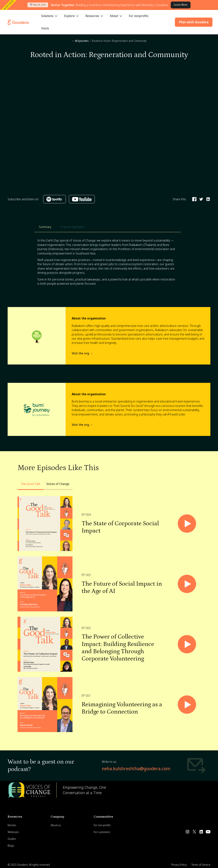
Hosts (45, 28)
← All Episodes (80, 41)
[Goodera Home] (18, 22)
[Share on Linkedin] (208, 199)
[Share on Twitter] (201, 199)
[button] (50, 16)
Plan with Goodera (194, 22)
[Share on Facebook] (194, 199)
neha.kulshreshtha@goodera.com (136, 768)
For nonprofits (139, 16)
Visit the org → (82, 353)
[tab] (45, 227)
